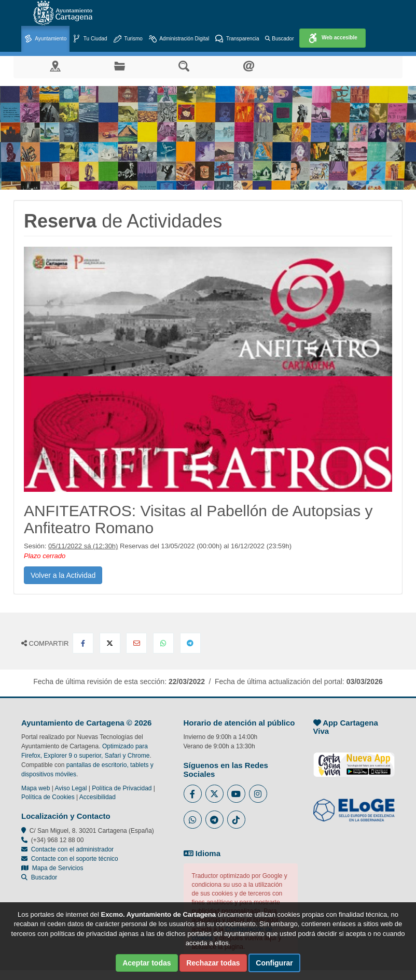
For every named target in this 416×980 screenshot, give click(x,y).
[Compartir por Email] (136, 643)
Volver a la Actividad (63, 575)
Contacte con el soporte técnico (75, 859)
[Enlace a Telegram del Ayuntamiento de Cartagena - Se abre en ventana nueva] (214, 820)
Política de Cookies (48, 797)
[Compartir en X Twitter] (110, 643)
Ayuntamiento (45, 39)
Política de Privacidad (122, 788)
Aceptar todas (147, 963)
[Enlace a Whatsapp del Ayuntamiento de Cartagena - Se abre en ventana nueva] (193, 820)
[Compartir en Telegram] (190, 643)
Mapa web (36, 788)
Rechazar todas (213, 963)
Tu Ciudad (90, 39)
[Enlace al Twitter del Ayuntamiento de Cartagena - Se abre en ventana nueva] (214, 794)
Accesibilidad (98, 797)
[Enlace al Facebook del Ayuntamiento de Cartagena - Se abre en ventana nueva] (193, 794)
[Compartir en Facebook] (83, 643)
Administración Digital (179, 39)
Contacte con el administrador (72, 849)
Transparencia (237, 39)
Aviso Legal (71, 788)
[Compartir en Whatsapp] (163, 643)
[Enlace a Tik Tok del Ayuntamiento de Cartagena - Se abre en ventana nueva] (236, 820)
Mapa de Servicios (52, 868)
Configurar (274, 963)
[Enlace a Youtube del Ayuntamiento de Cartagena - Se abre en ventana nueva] (236, 794)
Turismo (128, 39)
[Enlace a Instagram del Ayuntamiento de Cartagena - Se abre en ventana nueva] (258, 794)
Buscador (279, 39)
